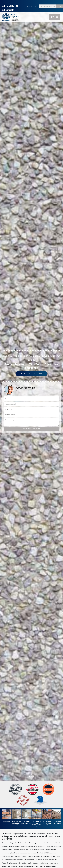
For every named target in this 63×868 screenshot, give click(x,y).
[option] (31, 434)
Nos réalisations (31, 374)
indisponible (8, 5)
